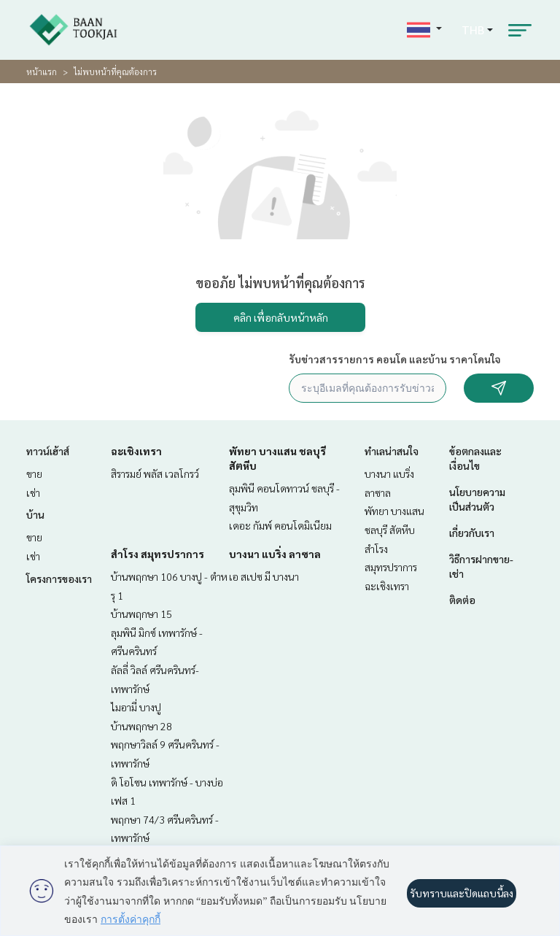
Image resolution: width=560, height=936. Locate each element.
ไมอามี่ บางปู (136, 707)
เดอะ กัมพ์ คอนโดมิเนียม (280, 525)
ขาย (34, 473)
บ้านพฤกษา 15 (141, 614)
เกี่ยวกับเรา (472, 533)
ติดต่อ (462, 600)
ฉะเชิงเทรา (136, 451)
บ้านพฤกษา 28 (141, 726)
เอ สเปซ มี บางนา (264, 576)
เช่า (33, 492)
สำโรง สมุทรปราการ (157, 554)
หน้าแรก (42, 71)
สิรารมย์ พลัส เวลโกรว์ (155, 473)
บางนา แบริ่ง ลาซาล (275, 554)
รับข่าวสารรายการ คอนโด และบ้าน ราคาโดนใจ (395, 359)
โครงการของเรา (59, 579)
